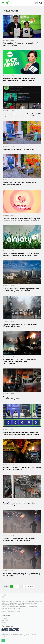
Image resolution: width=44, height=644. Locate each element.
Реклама (4, 623)
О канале (5, 618)
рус (41, 3)
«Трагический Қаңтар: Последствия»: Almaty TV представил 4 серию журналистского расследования (21, 361)
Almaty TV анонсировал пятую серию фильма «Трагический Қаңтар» (20, 325)
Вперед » (30, 586)
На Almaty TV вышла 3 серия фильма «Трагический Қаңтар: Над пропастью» (22, 469)
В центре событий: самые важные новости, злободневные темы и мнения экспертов (19, 80)
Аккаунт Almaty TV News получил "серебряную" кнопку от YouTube (20, 44)
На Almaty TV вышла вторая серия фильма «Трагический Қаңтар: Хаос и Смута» (19, 539)
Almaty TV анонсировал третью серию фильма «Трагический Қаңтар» (20, 504)
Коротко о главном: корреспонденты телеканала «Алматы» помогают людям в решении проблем (21, 219)
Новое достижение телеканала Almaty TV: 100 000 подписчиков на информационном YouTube (22, 115)
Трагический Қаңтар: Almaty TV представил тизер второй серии (22, 575)
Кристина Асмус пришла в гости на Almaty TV (20, 149)
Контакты (5, 620)
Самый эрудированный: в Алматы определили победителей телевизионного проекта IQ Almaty (21, 433)
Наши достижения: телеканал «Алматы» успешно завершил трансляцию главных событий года (21, 254)
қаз (36, 3)
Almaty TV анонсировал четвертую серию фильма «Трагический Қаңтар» (21, 398)
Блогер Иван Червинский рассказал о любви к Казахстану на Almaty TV (20, 184)
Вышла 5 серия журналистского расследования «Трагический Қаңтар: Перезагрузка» (21, 290)
